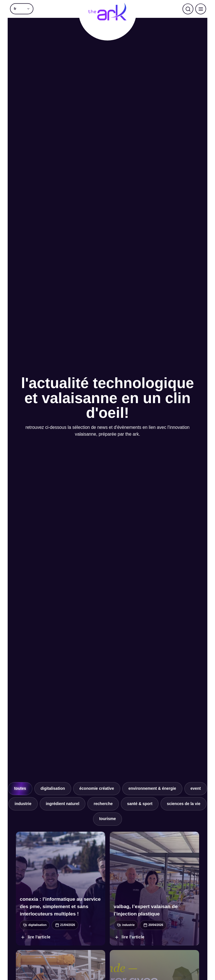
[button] (22, 9)
